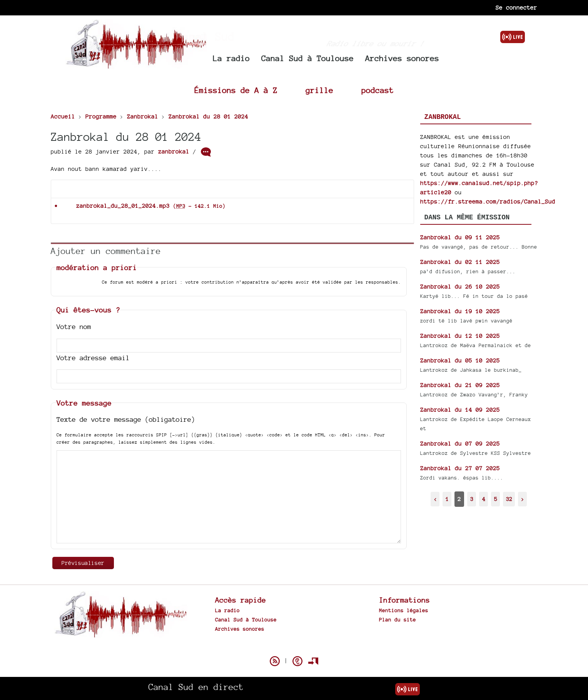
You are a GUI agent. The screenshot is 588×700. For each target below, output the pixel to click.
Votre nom (74, 327)
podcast (378, 90)
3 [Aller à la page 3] (472, 499)
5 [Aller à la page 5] (496, 499)
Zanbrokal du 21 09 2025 (460, 385)
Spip (294, 648)
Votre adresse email (93, 358)
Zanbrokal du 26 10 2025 (460, 287)
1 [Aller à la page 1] (447, 499)
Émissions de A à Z (236, 90)
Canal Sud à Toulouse (307, 58)
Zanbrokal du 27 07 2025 (460, 468)
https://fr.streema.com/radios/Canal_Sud (488, 201)
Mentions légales (404, 610)
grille (319, 90)
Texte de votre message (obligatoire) (126, 419)
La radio (231, 58)
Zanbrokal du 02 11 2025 (460, 262)
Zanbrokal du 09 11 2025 (460, 237)
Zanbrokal (443, 117)
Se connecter (516, 8)
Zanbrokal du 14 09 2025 (460, 410)
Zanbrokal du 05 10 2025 (460, 360)
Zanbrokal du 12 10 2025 (460, 336)
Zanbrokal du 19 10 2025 (460, 311)
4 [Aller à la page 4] (484, 499)
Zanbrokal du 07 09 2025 (460, 444)
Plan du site (398, 620)
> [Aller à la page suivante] (523, 499)
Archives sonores (402, 58)
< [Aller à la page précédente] (435, 499)
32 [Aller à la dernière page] (509, 499)
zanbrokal (174, 151)
